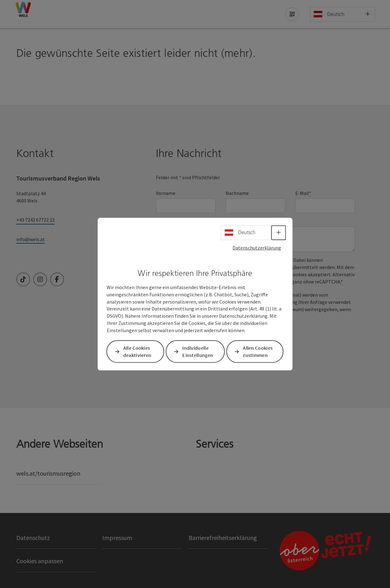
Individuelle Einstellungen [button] (198, 351)
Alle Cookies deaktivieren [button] (137, 351)
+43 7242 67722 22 (35, 220)
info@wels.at (31, 239)
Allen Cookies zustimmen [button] (258, 351)
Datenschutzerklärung (257, 247)
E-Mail (303, 193)
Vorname (166, 193)
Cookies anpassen (40, 561)
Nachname (237, 193)
